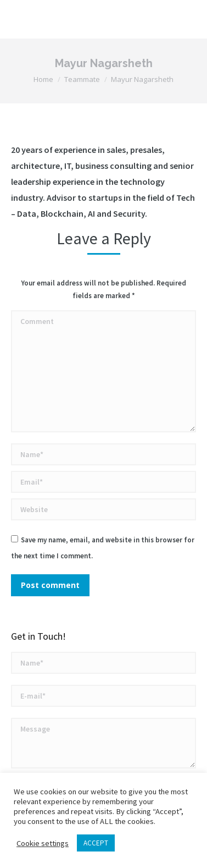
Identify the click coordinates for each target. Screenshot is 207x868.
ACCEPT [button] (96, 843)
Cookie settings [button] (43, 843)
